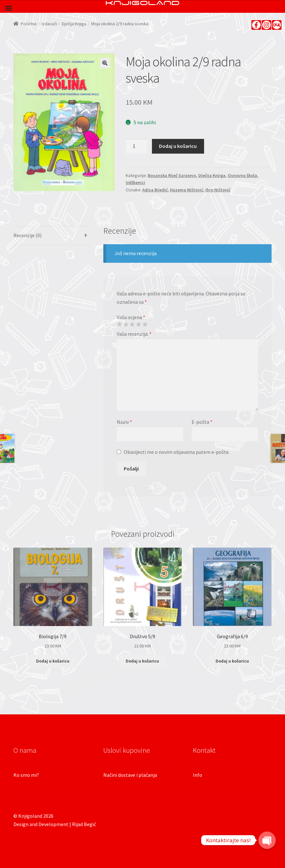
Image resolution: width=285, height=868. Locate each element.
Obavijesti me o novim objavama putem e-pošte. (177, 452)
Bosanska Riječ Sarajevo (172, 175)
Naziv (124, 422)
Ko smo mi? (26, 775)
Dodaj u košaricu (178, 146)
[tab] (53, 236)
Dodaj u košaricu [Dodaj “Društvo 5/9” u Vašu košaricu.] (142, 661)
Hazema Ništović (186, 190)
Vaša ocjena (131, 317)
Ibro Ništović (218, 190)
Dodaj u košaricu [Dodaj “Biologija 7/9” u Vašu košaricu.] (53, 661)
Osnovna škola (242, 175)
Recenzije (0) (28, 235)
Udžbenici (135, 182)
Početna (29, 24)
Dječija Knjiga (74, 24)
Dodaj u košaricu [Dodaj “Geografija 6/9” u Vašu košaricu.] (232, 661)
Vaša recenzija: (134, 334)
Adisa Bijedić (155, 190)
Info (198, 775)
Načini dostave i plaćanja (130, 775)
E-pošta (202, 422)
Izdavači (49, 24)
